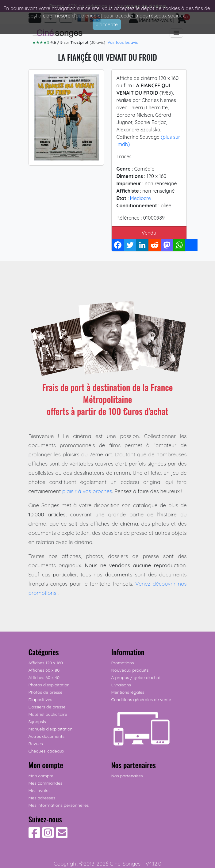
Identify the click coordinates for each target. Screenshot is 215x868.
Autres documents (47, 736)
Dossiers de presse (47, 707)
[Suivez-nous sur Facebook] (34, 836)
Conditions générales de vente (141, 700)
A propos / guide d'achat (136, 677)
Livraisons (121, 685)
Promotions (123, 663)
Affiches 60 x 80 (44, 670)
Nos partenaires (127, 776)
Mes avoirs (39, 791)
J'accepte (107, 25)
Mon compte (41, 776)
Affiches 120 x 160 (46, 663)
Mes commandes (46, 783)
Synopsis (37, 722)
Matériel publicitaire (48, 714)
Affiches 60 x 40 (44, 677)
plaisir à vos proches (87, 491)
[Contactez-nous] (62, 836)
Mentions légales (128, 692)
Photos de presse (46, 692)
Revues (36, 744)
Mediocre (140, 198)
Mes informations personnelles (59, 805)
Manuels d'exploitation (51, 729)
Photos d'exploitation (49, 685)
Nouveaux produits (130, 670)
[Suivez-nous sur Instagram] (48, 836)
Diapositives (40, 700)
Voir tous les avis (123, 42)
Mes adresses (42, 798)
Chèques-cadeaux (46, 751)
